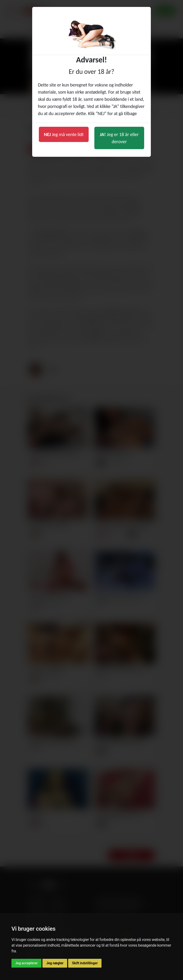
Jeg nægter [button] (55, 963)
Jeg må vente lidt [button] (64, 134)
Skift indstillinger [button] (85, 963)
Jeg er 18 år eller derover (119, 138)
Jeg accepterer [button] (26, 963)
